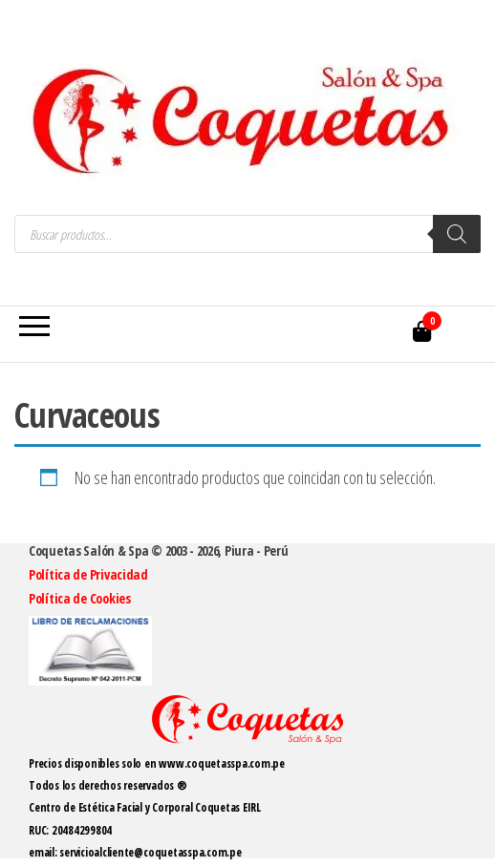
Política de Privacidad (88, 574)
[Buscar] (457, 234)
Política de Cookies (80, 598)
